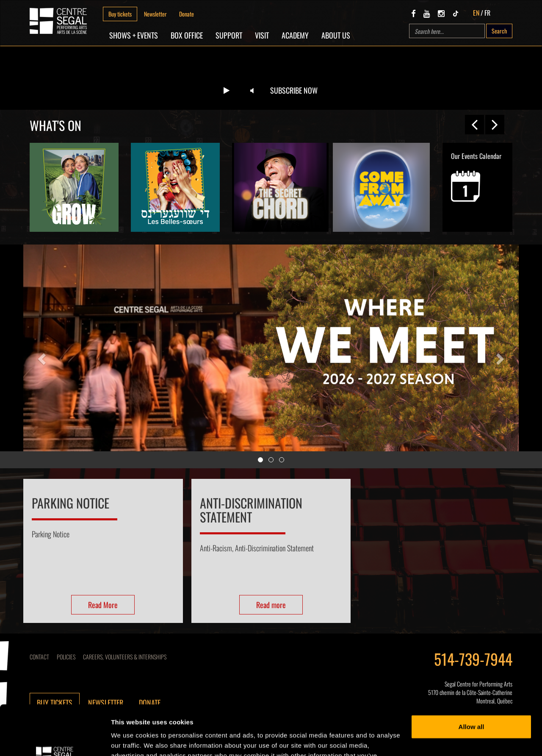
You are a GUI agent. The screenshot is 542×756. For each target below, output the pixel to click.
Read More (103, 605)
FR (487, 13)
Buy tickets (120, 14)
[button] (41, 356)
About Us (336, 35)
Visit (262, 35)
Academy (295, 35)
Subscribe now (294, 90)
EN (476, 13)
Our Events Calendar (476, 176)
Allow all (471, 677)
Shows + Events (134, 35)
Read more (271, 605)
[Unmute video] (252, 91)
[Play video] (227, 91)
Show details (131, 739)
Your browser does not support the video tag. (271, 78)
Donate (187, 14)
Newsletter (155, 14)
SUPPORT (229, 35)
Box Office (187, 35)
